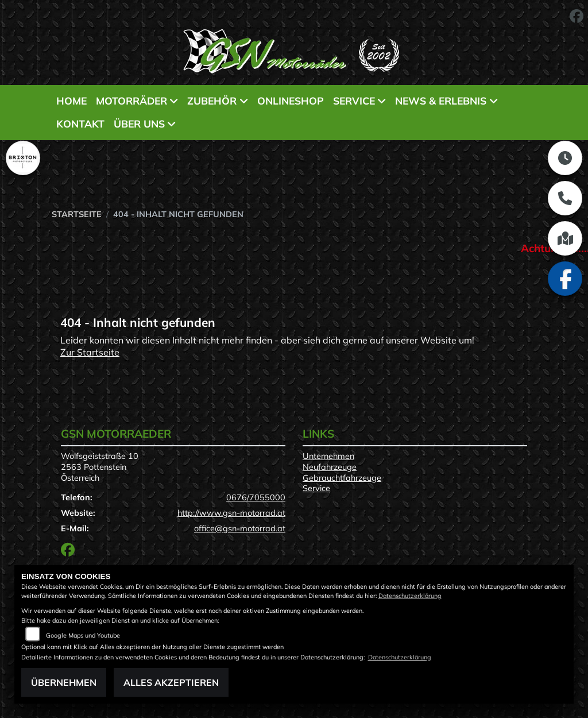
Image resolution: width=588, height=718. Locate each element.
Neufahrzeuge (330, 467)
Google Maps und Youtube (83, 635)
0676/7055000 (256, 497)
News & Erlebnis (441, 101)
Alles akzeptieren (171, 682)
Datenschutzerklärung (410, 596)
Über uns (139, 123)
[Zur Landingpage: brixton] (23, 158)
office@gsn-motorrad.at (240, 528)
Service (354, 101)
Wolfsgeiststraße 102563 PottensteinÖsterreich (100, 467)
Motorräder (131, 101)
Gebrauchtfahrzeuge (342, 478)
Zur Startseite (90, 352)
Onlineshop (291, 101)
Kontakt (80, 123)
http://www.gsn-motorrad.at (231, 513)
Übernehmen (64, 682)
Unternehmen (328, 456)
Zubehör (212, 101)
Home (71, 101)
